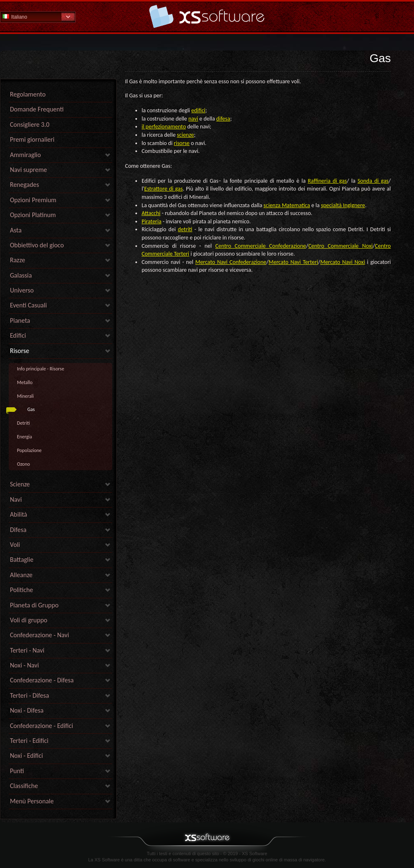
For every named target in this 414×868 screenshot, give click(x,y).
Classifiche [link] (24, 786)
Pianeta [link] (20, 320)
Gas (31, 409)
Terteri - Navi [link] (27, 650)
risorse (182, 143)
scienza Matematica (287, 205)
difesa (223, 119)
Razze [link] (18, 260)
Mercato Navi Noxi (343, 262)
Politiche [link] (22, 590)
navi (193, 119)
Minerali (25, 396)
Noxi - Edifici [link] (26, 756)
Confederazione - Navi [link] (40, 635)
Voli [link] (15, 545)
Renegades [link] (24, 185)
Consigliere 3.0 (30, 125)
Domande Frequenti (37, 109)
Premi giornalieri (32, 139)
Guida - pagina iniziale (207, 16)
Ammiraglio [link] (25, 155)
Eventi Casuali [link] (28, 305)
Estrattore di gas (163, 189)
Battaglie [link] (22, 560)
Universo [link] (22, 290)
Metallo (25, 382)
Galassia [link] (21, 275)
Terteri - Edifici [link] (29, 741)
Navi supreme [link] (28, 170)
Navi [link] (16, 499)
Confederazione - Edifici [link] (42, 726)
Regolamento (28, 94)
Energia (24, 437)
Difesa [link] (18, 530)
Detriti (23, 423)
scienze (185, 135)
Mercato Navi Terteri (294, 262)
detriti (185, 229)
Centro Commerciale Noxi (341, 246)
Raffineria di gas (327, 181)
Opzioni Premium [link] (33, 200)
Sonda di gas (373, 181)
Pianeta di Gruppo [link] (34, 605)
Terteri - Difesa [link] (29, 695)
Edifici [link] (18, 335)
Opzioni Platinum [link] (33, 215)
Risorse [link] (20, 351)
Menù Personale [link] (32, 801)
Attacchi (151, 213)
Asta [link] (16, 230)
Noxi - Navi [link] (24, 665)
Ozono (23, 464)
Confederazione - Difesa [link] (42, 680)
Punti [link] (17, 771)
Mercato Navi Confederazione (231, 262)
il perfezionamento (164, 127)
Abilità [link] (19, 514)
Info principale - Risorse (41, 369)
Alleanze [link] (21, 575)
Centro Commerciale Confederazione (261, 246)
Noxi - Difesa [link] (27, 710)
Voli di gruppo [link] (29, 620)
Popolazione (29, 450)
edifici (198, 110)
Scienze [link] (20, 484)
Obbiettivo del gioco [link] (37, 245)
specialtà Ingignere (343, 205)
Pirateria (152, 221)
